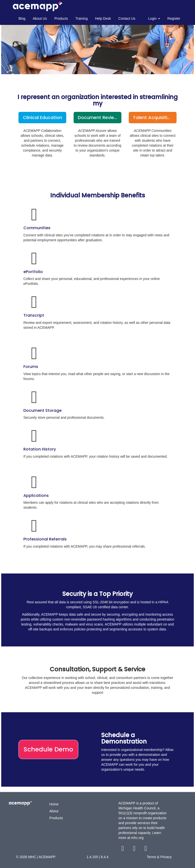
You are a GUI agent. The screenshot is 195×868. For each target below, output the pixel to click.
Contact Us (127, 18)
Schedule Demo (48, 749)
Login (154, 18)
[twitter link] (135, 850)
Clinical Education (42, 117)
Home (54, 804)
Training (81, 18)
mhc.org (137, 838)
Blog (22, 18)
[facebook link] (123, 850)
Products (61, 18)
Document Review (98, 117)
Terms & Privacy (159, 857)
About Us (40, 18)
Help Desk (103, 18)
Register (174, 18)
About (54, 811)
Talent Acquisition (153, 117)
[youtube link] (146, 850)
